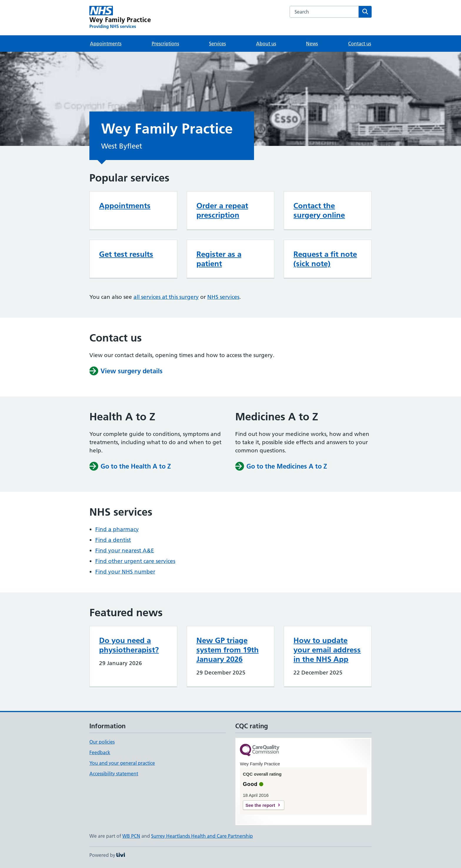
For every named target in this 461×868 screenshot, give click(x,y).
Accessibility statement (114, 774)
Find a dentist (113, 540)
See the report (260, 805)
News (312, 44)
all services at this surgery (166, 297)
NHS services (223, 297)
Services (217, 44)
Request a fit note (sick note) (325, 259)
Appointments (106, 44)
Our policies (102, 742)
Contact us (360, 44)
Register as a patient (219, 259)
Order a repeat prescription (222, 210)
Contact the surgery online (319, 210)
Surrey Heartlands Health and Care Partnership (202, 836)
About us (266, 44)
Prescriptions (165, 44)
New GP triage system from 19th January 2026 (228, 650)
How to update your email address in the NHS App (327, 650)
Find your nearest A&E (125, 550)
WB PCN (131, 836)
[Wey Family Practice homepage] (120, 18)
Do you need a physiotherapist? (129, 645)
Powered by (107, 855)
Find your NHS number (125, 572)
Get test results (126, 254)
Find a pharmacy (117, 529)
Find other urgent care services (135, 561)
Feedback (100, 752)
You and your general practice (122, 763)
